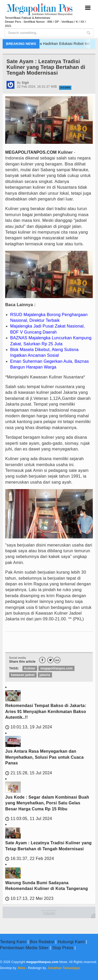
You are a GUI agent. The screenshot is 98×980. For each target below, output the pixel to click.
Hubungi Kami (71, 942)
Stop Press (63, 948)
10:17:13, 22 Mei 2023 (29, 898)
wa (57, 660)
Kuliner (65, 88)
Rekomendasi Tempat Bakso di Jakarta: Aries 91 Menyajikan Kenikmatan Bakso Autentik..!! (46, 711)
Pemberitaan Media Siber (24, 948)
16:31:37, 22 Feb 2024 (30, 859)
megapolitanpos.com (56, 668)
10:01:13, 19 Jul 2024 (29, 727)
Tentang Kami (13, 942)
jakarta (45, 675)
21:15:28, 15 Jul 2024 (29, 773)
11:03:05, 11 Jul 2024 (29, 819)
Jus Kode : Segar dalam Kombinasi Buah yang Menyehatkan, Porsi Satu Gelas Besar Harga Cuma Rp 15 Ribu (47, 803)
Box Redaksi (42, 942)
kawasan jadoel (23, 675)
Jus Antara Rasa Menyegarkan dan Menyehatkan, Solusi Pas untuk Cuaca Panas (44, 757)
